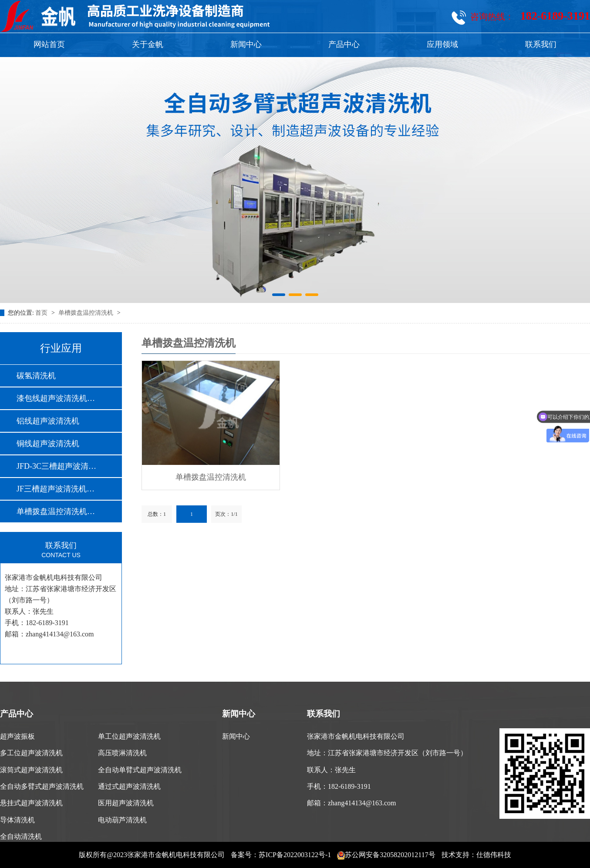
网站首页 (49, 44)
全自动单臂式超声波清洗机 (140, 770)
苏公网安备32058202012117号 (386, 855)
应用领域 (442, 44)
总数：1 (157, 514)
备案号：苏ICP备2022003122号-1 (281, 855)
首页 (42, 313)
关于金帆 (148, 44)
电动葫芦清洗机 (122, 820)
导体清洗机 (17, 820)
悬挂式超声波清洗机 (31, 803)
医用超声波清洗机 (126, 803)
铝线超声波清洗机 (48, 421)
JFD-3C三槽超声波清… (56, 466)
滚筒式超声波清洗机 (31, 770)
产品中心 (344, 44)
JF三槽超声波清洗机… (56, 489)
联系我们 (541, 44)
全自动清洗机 (21, 836)
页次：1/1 (226, 514)
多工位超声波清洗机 (31, 753)
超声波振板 (17, 736)
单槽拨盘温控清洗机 (87, 313)
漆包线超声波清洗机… (56, 398)
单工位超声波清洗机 (129, 736)
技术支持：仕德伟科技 (476, 855)
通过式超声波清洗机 (129, 786)
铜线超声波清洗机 (48, 444)
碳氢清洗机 (36, 376)
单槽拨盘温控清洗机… (56, 511)
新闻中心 (246, 44)
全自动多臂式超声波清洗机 (42, 786)
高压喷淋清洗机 (122, 753)
